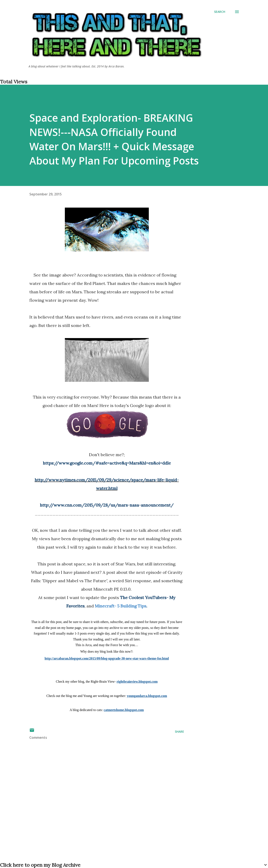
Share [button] (179, 732)
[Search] (220, 12)
